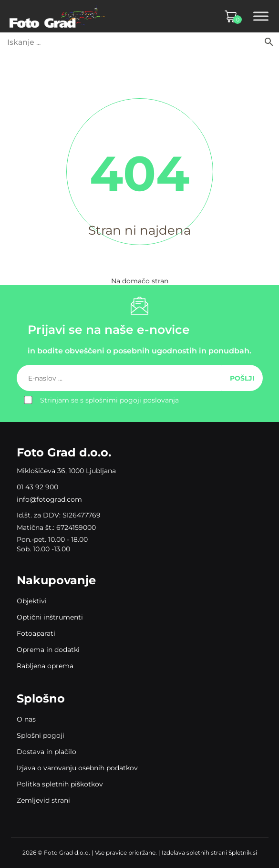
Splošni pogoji (41, 735)
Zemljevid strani (43, 800)
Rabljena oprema (45, 666)
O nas (26, 719)
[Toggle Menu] (261, 16)
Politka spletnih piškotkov (60, 784)
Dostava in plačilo (46, 752)
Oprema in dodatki (48, 650)
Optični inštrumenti (50, 617)
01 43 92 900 (37, 487)
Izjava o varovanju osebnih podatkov (77, 768)
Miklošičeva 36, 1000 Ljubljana (66, 471)
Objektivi (32, 601)
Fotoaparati (36, 633)
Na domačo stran (140, 281)
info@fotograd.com (49, 499)
